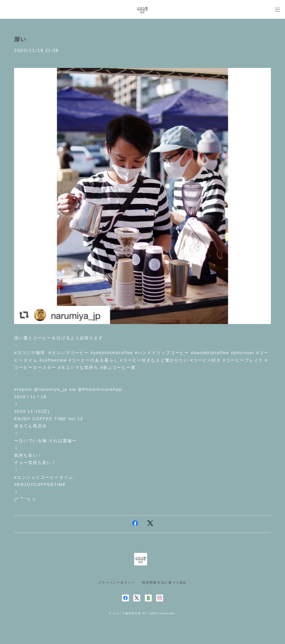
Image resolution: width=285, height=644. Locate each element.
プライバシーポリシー (117, 582)
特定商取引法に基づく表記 (164, 582)
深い (20, 39)
